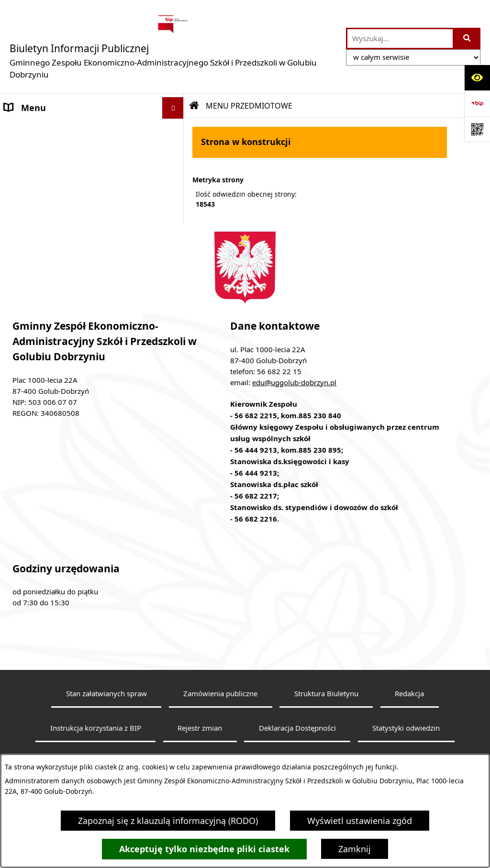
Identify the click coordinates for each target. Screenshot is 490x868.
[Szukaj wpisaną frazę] (467, 39)
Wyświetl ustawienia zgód (360, 821)
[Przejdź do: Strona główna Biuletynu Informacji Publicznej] (194, 106)
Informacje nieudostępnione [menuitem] (62, 172)
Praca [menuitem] (16, 215)
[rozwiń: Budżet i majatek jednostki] (175, 194)
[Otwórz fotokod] (477, 129)
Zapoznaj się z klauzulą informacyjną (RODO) (168, 821)
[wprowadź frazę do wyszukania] (400, 39)
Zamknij (355, 849)
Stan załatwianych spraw (106, 722)
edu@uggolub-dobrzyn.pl (294, 410)
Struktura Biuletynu (326, 722)
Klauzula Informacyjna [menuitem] (49, 237)
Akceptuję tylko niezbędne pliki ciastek (204, 849)
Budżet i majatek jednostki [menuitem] (59, 194)
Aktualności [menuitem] (28, 151)
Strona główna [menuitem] (34, 129)
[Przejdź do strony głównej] (173, 47)
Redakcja (409, 722)
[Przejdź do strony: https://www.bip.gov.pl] (477, 103)
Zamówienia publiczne (220, 722)
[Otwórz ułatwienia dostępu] (477, 78)
